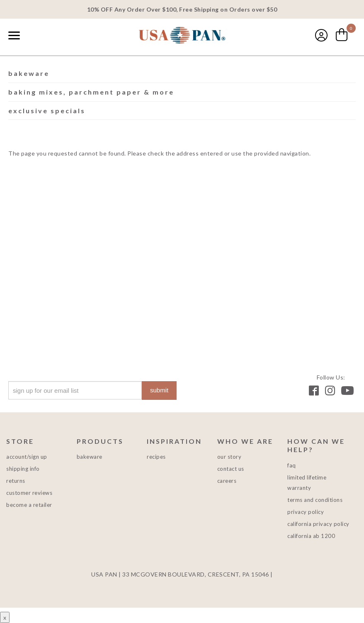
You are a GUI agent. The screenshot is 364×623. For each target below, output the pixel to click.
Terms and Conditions (315, 500)
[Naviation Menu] (14, 35)
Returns (16, 481)
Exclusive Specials (47, 111)
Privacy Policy (306, 512)
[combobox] (33, 36)
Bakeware (29, 73)
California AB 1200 (311, 536)
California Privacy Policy (318, 524)
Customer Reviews (29, 493)
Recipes (156, 457)
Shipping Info (23, 469)
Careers (227, 481)
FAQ (292, 465)
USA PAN (182, 36)
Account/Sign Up (27, 457)
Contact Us (231, 469)
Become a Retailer (29, 505)
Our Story (229, 457)
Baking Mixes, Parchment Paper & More (91, 92)
